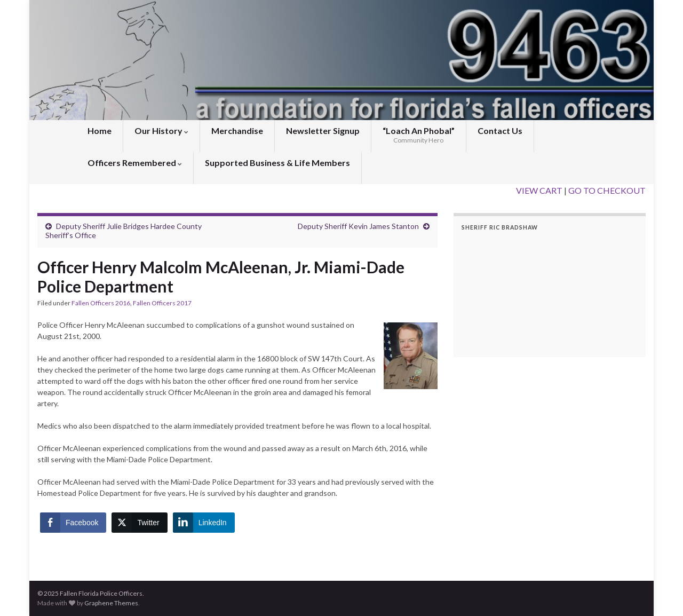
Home (100, 131)
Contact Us (500, 131)
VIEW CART (539, 190)
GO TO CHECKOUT (607, 190)
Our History (161, 131)
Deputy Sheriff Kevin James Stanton (358, 226)
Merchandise (237, 131)
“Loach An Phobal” (419, 135)
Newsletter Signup (323, 131)
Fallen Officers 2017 (162, 303)
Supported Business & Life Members (277, 163)
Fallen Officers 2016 (101, 303)
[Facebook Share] (73, 523)
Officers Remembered (135, 163)
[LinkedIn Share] (204, 523)
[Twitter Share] (139, 523)
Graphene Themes (111, 603)
